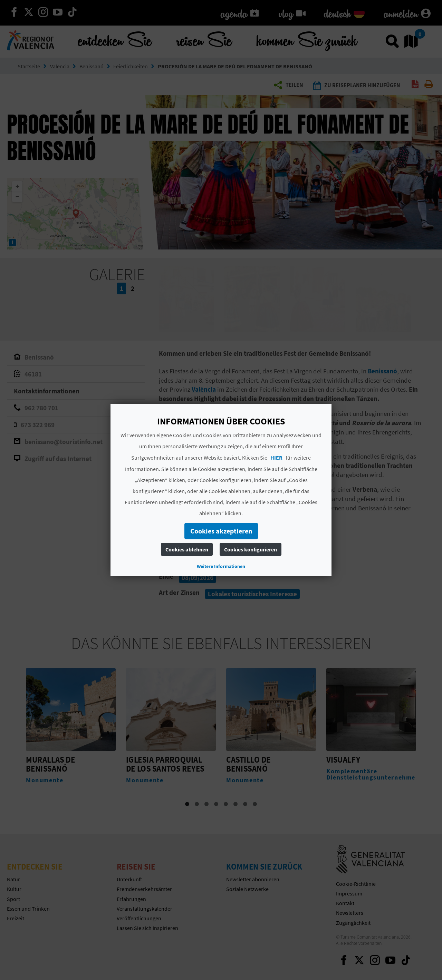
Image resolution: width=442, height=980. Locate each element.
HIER (276, 458)
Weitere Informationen (221, 566)
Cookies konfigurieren (251, 549)
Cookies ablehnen (187, 549)
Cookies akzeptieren (221, 531)
